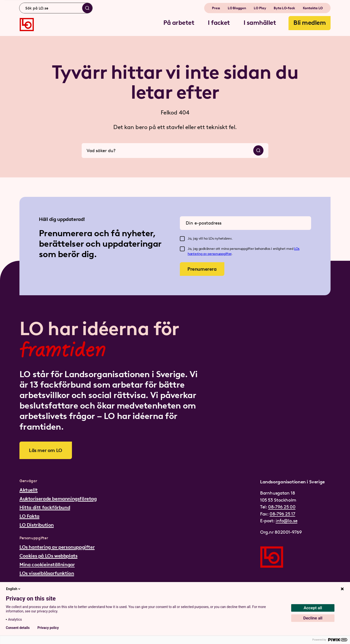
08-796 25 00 (282, 507)
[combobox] (56, 8)
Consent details (18, 628)
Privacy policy (48, 628)
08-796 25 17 (282, 514)
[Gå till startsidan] (27, 25)
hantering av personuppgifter (210, 254)
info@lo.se (286, 521)
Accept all (313, 608)
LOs (297, 249)
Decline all (313, 618)
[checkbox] (182, 239)
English (14, 589)
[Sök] (87, 8)
